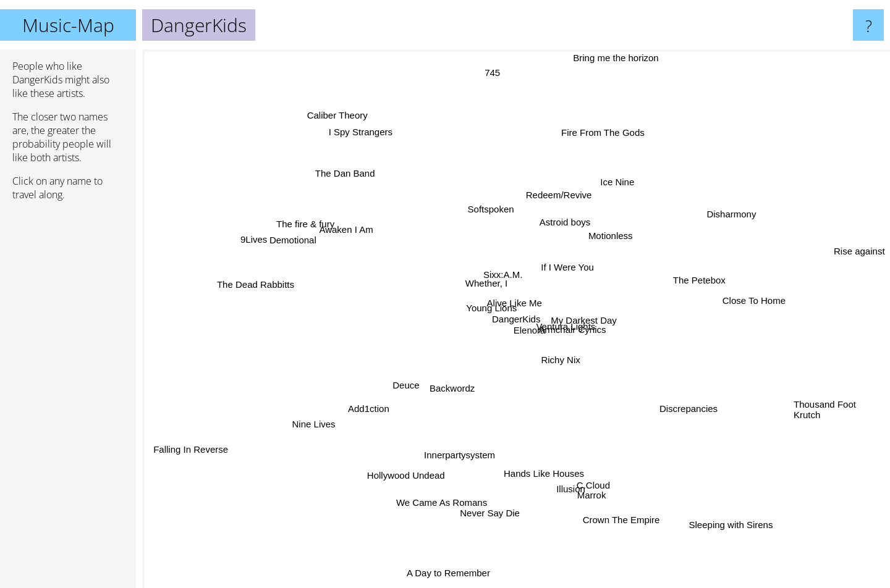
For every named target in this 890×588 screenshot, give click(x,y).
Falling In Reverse (186, 454)
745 (492, 79)
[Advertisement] (68, 400)
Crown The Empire (630, 526)
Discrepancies (679, 402)
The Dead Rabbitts (262, 286)
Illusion (565, 470)
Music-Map (68, 25)
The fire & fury (328, 235)
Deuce (403, 379)
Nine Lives (318, 430)
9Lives (262, 229)
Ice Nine (639, 171)
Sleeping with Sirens (753, 530)
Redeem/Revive (571, 182)
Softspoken (483, 194)
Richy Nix (568, 355)
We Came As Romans (435, 490)
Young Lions (483, 307)
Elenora (515, 344)
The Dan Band (363, 189)
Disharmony (708, 226)
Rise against (859, 247)
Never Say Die (492, 494)
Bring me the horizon (626, 58)
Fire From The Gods (605, 130)
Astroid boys (569, 212)
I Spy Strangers (373, 141)
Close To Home (734, 291)
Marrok (588, 474)
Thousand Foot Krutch (825, 406)
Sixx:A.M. (508, 272)
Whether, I (468, 284)
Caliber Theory (345, 123)
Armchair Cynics (583, 328)
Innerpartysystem (463, 444)
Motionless (608, 229)
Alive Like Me (526, 318)
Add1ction (356, 421)
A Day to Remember (437, 578)
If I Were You (566, 289)
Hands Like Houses (536, 477)
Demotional (302, 247)
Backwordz (452, 387)
